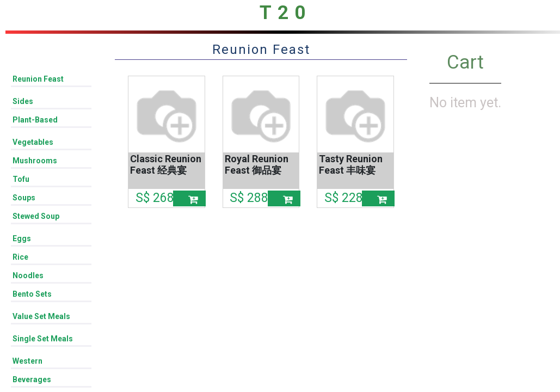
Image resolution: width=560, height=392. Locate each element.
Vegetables (33, 142)
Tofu (21, 179)
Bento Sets (32, 294)
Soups (24, 198)
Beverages (32, 379)
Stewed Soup (36, 216)
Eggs (22, 238)
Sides (23, 101)
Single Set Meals (43, 339)
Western (27, 361)
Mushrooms (35, 161)
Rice (20, 257)
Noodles (28, 275)
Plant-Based (35, 120)
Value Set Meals (41, 316)
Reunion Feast (38, 79)
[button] (189, 198)
